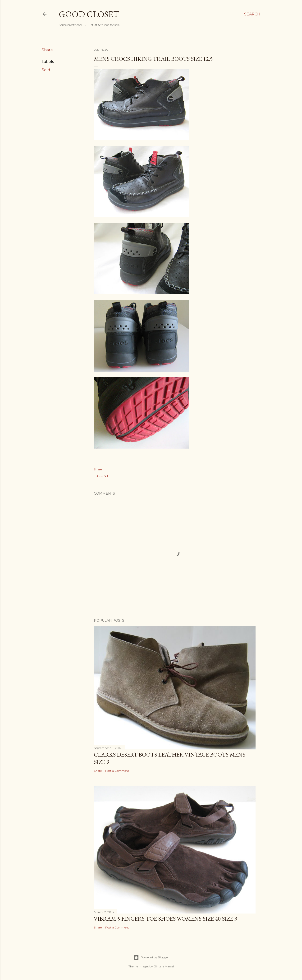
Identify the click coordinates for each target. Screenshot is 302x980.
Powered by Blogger (151, 957)
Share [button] (47, 50)
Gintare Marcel (164, 966)
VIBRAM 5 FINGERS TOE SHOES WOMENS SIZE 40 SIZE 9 (165, 919)
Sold (46, 70)
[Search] (252, 14)
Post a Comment (117, 771)
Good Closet (89, 14)
